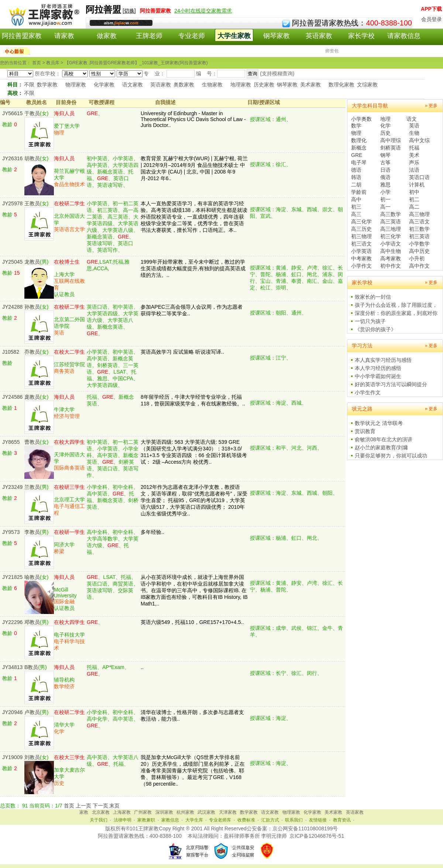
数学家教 (47, 85)
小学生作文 (368, 392)
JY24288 (12, 307)
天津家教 (228, 812)
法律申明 (123, 820)
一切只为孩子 (370, 321)
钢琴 (385, 155)
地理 (385, 119)
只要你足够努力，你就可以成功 (391, 456)
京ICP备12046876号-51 (317, 836)
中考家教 (361, 258)
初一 (385, 199)
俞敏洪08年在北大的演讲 (384, 439)
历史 (385, 133)
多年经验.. (152, 532)
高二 (414, 207)
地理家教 (241, 85)
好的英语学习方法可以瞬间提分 (391, 384)
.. (142, 667)
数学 (356, 126)
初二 (414, 199)
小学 (385, 192)
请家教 (64, 36)
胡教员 (32, 158)
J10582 (11, 352)
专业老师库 (220, 820)
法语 (414, 170)
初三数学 (419, 229)
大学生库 (194, 820)
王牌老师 (149, 36)
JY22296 (12, 622)
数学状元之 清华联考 (379, 423)
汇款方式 (270, 820)
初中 (414, 192)
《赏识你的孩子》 (375, 329)
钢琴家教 (277, 36)
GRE (357, 155)
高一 (385, 207)
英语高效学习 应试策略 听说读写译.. (182, 352)
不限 (29, 85)
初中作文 (391, 266)
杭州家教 (185, 812)
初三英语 (419, 236)
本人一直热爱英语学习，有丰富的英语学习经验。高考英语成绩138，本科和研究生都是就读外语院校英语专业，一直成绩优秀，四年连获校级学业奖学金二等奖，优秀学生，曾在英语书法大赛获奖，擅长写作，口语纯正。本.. (194, 217)
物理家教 (76, 85)
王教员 (32, 203)
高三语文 (419, 222)
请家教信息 (404, 36)
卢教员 (32, 712)
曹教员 (32, 442)
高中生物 (391, 251)
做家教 (107, 36)
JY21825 (12, 577)
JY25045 (12, 262)
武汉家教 (206, 812)
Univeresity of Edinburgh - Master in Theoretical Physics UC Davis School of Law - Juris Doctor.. (193, 119)
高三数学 (391, 214)
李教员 (32, 532)
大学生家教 (234, 36)
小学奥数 (361, 119)
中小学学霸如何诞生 (378, 376)
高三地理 (391, 229)
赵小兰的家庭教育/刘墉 (381, 447)
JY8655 (11, 442)
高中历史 (419, 251)
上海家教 (122, 812)
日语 (385, 170)
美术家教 (310, 85)
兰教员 (32, 487)
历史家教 (264, 85)
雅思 (385, 185)
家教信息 (170, 820)
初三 (356, 207)
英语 (414, 126)
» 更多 (431, 106)
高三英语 (391, 222)
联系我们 (294, 820)
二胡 (356, 185)
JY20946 (12, 712)
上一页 (83, 806)
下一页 (100, 806)
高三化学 (361, 222)
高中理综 (391, 140)
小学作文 (361, 266)
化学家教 (104, 85)
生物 (414, 133)
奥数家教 (184, 85)
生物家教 (212, 85)
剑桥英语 (391, 148)
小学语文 (391, 244)
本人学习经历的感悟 (378, 368)
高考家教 (391, 258)
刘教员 (32, 757)
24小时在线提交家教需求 (203, 11)
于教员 (32, 113)
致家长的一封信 (373, 297)
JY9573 (11, 532)
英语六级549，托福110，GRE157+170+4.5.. (192, 622)
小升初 (417, 258)
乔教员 (32, 352)
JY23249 (12, 487)
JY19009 (12, 757)
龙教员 (32, 262)
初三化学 (391, 236)
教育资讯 (342, 820)
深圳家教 (164, 812)
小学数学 (419, 244)
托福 (414, 148)
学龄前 (359, 192)
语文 (412, 119)
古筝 (385, 162)
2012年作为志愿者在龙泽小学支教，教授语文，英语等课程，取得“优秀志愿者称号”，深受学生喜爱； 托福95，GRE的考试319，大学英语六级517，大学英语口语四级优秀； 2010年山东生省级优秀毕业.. (194, 500)
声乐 (414, 162)
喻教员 (32, 577)
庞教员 (32, 397)
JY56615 (12, 113)
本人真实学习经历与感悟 (383, 360)
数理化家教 (341, 85)
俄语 (385, 177)
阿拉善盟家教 (22, 36)
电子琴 (359, 162)
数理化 (359, 140)
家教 (84, 812)
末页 (114, 806)
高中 (356, 199)
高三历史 (361, 229)
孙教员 (32, 307)
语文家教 (133, 85)
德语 (356, 170)
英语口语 (419, 177)
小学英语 (361, 251)
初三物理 (361, 236)
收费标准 (246, 820)
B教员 (31, 667)
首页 (69, 806)
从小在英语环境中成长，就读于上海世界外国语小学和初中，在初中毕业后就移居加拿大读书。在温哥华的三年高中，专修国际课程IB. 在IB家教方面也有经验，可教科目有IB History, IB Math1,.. (194, 590)
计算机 (417, 185)
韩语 (356, 177)
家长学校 (361, 36)
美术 (414, 155)
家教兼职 (146, 820)
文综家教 (367, 85)
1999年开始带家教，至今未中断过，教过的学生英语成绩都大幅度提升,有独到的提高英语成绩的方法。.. (193, 268)
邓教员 (32, 622)
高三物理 (419, 214)
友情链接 (318, 820)
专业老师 (192, 36)
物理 (356, 133)
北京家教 (101, 812)
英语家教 (319, 36)
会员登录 (432, 19)
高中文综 (419, 140)
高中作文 (419, 266)
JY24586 (12, 397)
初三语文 (361, 244)
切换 (129, 11)
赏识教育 (365, 431)
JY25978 (12, 203)
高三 (356, 214)
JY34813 (12, 667)
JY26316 (12, 158)
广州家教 (143, 812)
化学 (385, 126)
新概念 (359, 148)
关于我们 (99, 820)
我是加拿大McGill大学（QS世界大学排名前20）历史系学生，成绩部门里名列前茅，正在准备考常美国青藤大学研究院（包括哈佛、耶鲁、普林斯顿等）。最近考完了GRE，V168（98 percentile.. (193, 771)
